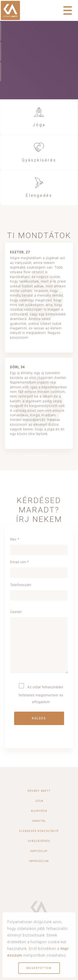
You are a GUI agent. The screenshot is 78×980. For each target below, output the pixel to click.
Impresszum (39, 861)
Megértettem (39, 968)
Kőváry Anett (39, 791)
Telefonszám (39, 590)
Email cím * (39, 567)
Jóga (39, 125)
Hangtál (39, 821)
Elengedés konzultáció (39, 831)
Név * (39, 545)
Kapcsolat (39, 851)
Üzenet (39, 644)
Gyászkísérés (39, 160)
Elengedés (39, 195)
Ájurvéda (39, 811)
